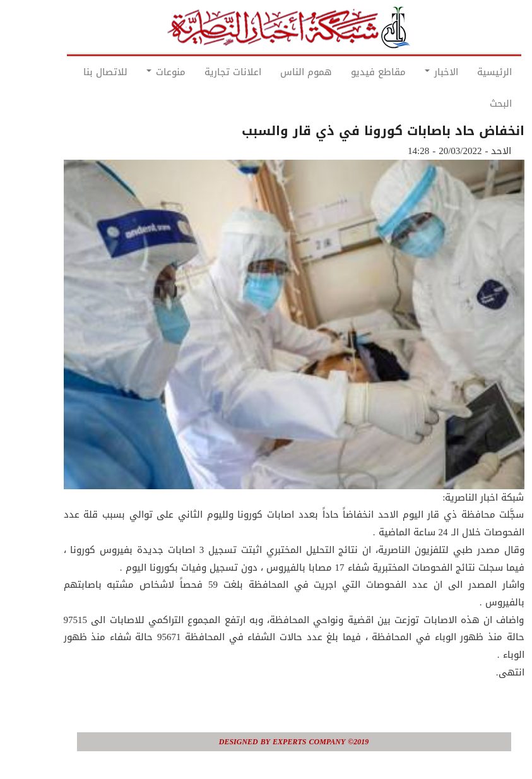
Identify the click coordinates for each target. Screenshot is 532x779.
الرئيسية (467, 72)
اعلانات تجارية (205, 72)
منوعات (138, 72)
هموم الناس (278, 72)
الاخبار (414, 72)
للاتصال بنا (78, 72)
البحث (473, 104)
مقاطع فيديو (351, 72)
